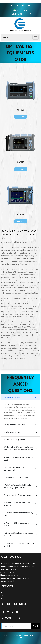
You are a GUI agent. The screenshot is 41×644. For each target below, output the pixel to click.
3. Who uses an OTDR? (13, 432)
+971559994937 (8, 572)
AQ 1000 (20, 110)
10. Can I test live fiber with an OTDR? (19, 495)
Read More (21, 117)
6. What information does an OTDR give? (18, 459)
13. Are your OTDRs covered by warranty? (17, 524)
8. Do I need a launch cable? (16, 478)
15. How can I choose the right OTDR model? (19, 545)
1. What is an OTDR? (12, 397)
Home (4, 593)
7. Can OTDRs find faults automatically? (14, 469)
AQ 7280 (21, 214)
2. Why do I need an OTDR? (15, 425)
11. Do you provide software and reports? (17, 504)
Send (35, 626)
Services (5, 599)
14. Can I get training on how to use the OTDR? (18, 534)
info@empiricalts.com (10, 575)
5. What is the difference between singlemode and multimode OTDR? (18, 448)
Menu (5, 37)
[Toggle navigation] (36, 37)
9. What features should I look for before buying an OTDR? (18, 486)
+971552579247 (21, 10)
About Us (5, 596)
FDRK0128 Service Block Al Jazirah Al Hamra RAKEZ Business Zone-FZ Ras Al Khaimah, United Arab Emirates (18, 566)
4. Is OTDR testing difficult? (15, 440)
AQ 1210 (20, 162)
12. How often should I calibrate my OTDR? (18, 514)
